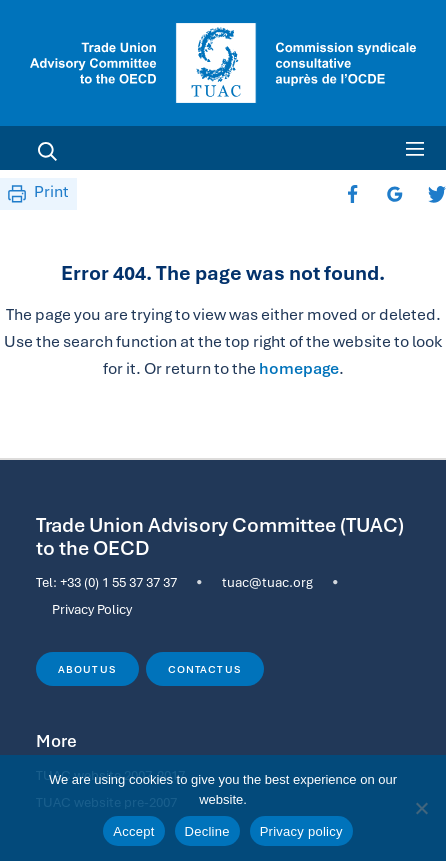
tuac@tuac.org (267, 582)
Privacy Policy (92, 609)
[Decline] (421, 808)
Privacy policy (301, 831)
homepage (299, 368)
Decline (207, 831)
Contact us (204, 669)
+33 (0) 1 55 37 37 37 (118, 582)
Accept (133, 831)
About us (87, 669)
